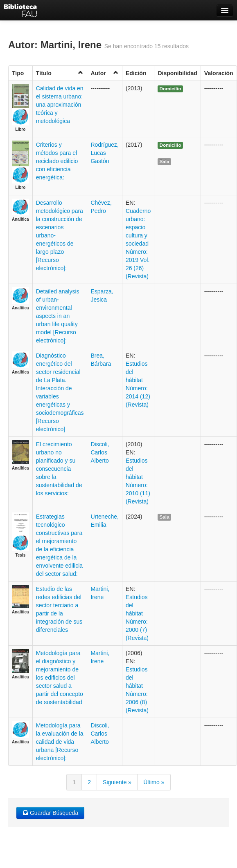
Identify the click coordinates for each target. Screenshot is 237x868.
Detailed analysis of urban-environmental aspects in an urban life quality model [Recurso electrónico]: (58, 316)
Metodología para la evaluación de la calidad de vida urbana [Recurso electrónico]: (60, 742)
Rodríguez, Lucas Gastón (104, 153)
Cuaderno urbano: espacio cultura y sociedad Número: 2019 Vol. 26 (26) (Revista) (138, 244)
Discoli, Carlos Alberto (100, 452)
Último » (154, 782)
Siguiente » (117, 782)
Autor (104, 73)
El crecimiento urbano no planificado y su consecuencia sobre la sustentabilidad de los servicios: (59, 469)
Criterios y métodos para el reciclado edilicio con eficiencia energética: (57, 161)
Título (60, 73)
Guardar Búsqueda (50, 813)
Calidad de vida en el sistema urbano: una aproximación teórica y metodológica (60, 105)
